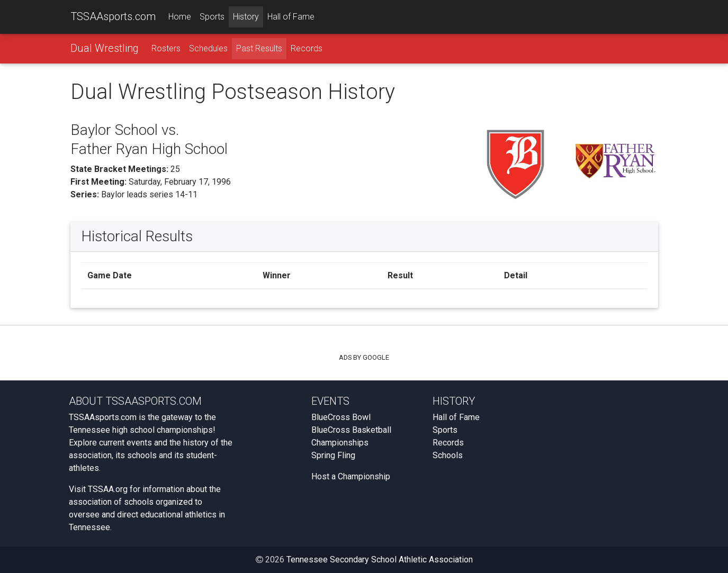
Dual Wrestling (105, 48)
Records (307, 48)
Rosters (166, 48)
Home (180, 17)
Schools (448, 455)
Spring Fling (333, 455)
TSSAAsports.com (113, 16)
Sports (212, 17)
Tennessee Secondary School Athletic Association (380, 560)
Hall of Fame (291, 17)
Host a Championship (351, 476)
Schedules (208, 48)
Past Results (259, 48)
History (246, 17)
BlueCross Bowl (341, 417)
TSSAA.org (108, 489)
